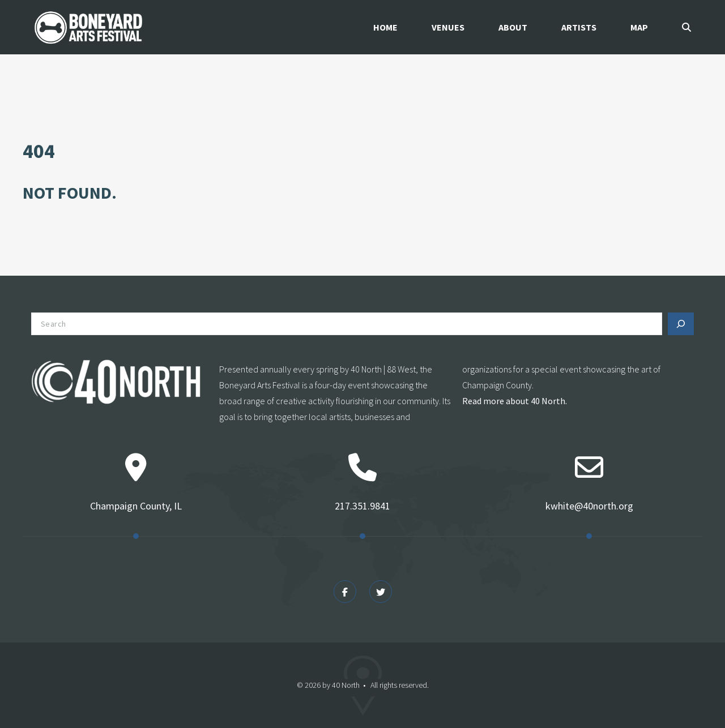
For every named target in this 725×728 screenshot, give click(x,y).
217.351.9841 (362, 506)
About (513, 27)
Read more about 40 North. (515, 401)
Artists (579, 27)
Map (639, 27)
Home (385, 27)
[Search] (681, 324)
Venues (448, 27)
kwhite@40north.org (589, 506)
